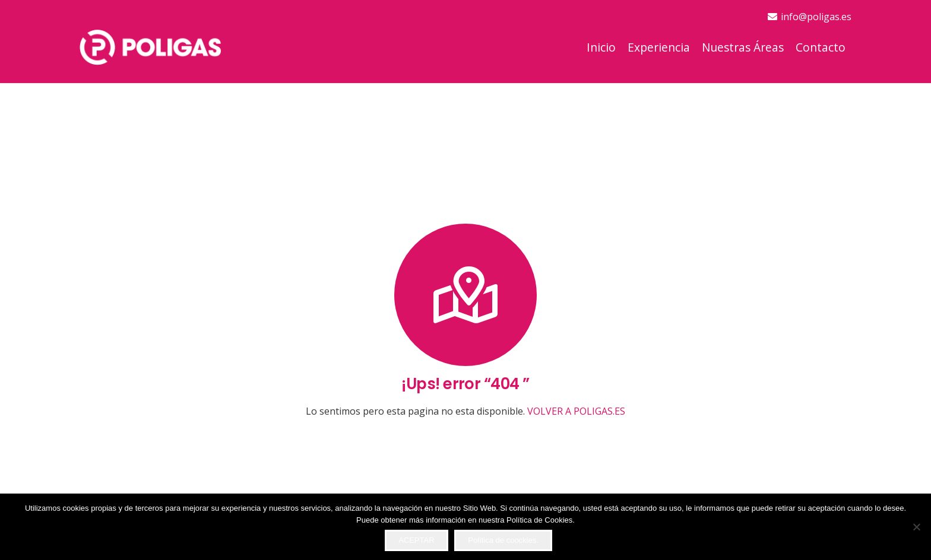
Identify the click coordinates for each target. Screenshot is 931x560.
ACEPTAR (416, 540)
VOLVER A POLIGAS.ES (576, 411)
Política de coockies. (503, 540)
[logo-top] (150, 47)
